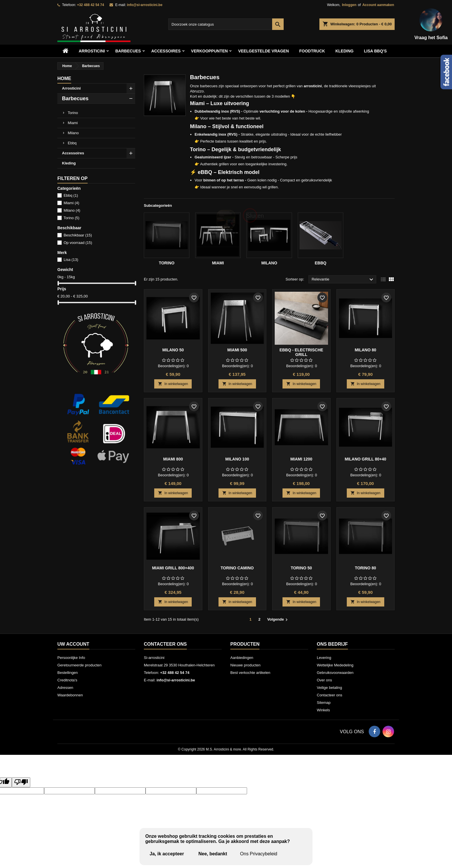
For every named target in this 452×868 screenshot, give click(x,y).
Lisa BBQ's (375, 51)
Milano (73, 133)
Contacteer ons (165, 644)
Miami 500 (237, 350)
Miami (73, 123)
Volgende (278, 620)
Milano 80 (365, 350)
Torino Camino (237, 568)
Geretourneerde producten (79, 665)
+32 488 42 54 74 (91, 5)
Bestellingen (68, 673)
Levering (324, 658)
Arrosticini (92, 51)
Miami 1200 (301, 459)
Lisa (71, 260)
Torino (73, 113)
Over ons (324, 680)
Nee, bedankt (213, 854)
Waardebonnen (70, 695)
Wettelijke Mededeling (335, 665)
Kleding (344, 51)
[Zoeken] (226, 24)
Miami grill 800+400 (173, 568)
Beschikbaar (78, 235)
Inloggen (349, 5)
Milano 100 (237, 459)
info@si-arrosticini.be (145, 5)
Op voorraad (78, 243)
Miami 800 (173, 459)
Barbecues (128, 51)
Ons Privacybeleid (259, 854)
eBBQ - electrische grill (301, 352)
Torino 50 (301, 568)
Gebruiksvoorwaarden (335, 673)
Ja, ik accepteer (167, 854)
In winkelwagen (173, 384)
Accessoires (73, 153)
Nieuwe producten (245, 665)
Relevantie (343, 280)
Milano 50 (173, 350)
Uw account (73, 644)
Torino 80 (366, 568)
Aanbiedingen (242, 658)
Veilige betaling (329, 688)
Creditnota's (67, 680)
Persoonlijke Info (71, 658)
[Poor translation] (21, 782)
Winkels (323, 710)
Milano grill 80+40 (366, 459)
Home (64, 78)
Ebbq (72, 143)
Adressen (65, 688)
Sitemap (324, 703)
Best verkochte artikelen (250, 673)
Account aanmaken (378, 5)
